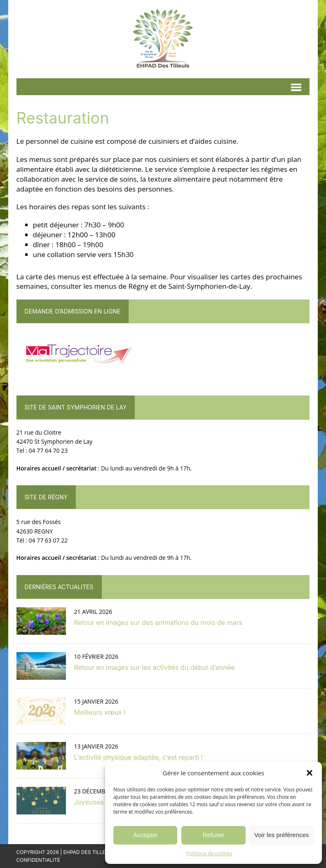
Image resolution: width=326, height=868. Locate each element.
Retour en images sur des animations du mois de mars (158, 622)
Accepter (145, 835)
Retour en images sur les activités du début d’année (155, 667)
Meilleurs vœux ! (100, 712)
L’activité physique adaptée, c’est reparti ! (138, 757)
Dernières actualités (59, 587)
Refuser (214, 835)
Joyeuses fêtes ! (100, 802)
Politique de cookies (209, 853)
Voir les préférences (282, 835)
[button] (310, 773)
